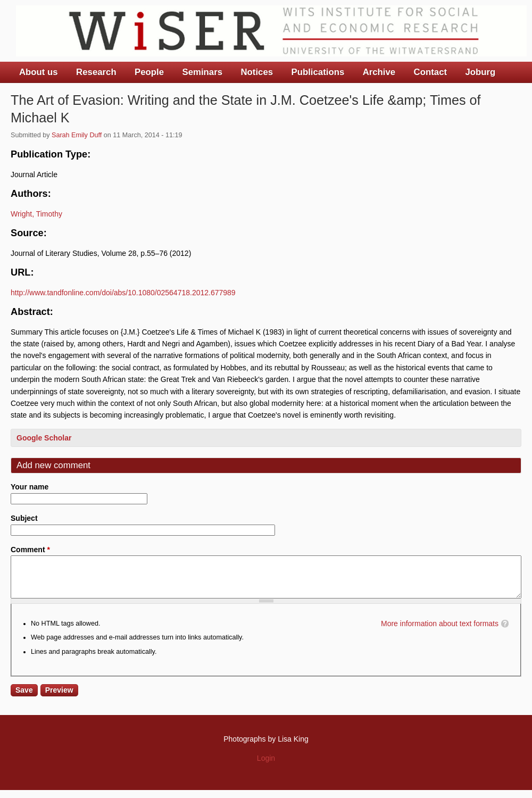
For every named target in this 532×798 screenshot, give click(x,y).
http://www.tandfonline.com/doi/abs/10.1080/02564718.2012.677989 (123, 293)
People (149, 72)
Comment (30, 550)
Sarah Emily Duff (77, 135)
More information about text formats (440, 631)
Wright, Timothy (36, 214)
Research (96, 72)
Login (266, 766)
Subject (24, 518)
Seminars (203, 72)
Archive (379, 72)
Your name (30, 487)
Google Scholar (44, 438)
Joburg (480, 72)
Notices (257, 72)
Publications (318, 72)
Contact (430, 72)
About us (39, 72)
